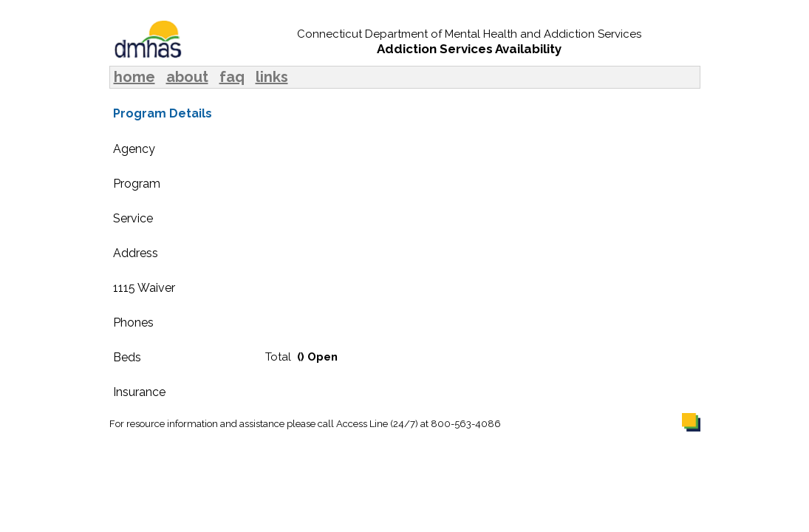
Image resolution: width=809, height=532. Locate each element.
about (187, 77)
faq (232, 77)
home (134, 77)
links (272, 77)
